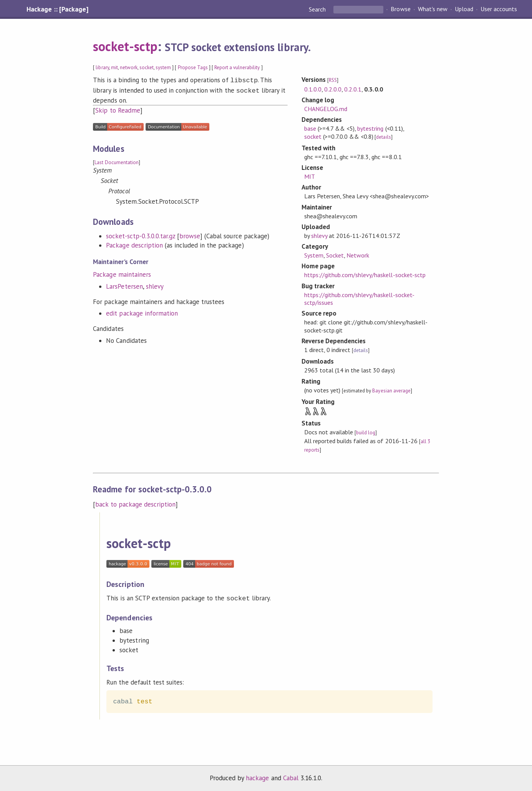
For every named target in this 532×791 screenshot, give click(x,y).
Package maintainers (122, 273)
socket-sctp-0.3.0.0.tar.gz (141, 234)
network (129, 67)
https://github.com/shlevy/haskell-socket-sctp (365, 275)
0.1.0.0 (313, 89)
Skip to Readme (118, 109)
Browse (400, 9)
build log (366, 433)
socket (147, 67)
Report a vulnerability (237, 67)
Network (358, 255)
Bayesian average (391, 391)
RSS (333, 80)
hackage (257, 777)
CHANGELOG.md (326, 109)
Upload (464, 9)
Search (318, 9)
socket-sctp (125, 46)
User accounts (499, 9)
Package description (134, 244)
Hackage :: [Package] (57, 9)
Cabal (291, 777)
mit (114, 67)
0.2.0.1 (353, 89)
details (383, 137)
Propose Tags (193, 67)
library (102, 67)
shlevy (155, 285)
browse (190, 234)
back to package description (135, 504)
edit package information (142, 312)
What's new (433, 9)
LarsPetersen (124, 285)
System (314, 255)
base (310, 128)
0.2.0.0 (333, 89)
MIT (310, 176)
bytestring (370, 128)
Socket (335, 255)
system (163, 67)
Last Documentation (116, 161)
